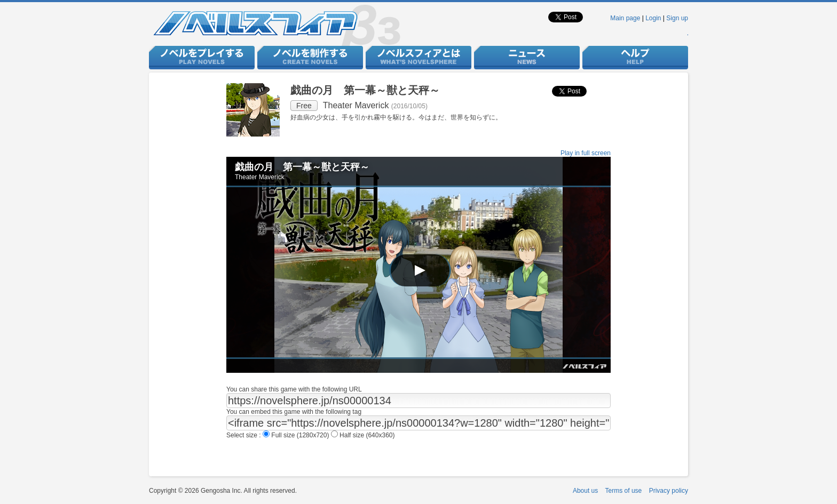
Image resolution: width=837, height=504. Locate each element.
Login (653, 18)
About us (585, 491)
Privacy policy (669, 491)
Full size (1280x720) (297, 435)
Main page (625, 18)
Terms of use (624, 491)
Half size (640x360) (363, 435)
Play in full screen (586, 153)
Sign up (677, 18)
